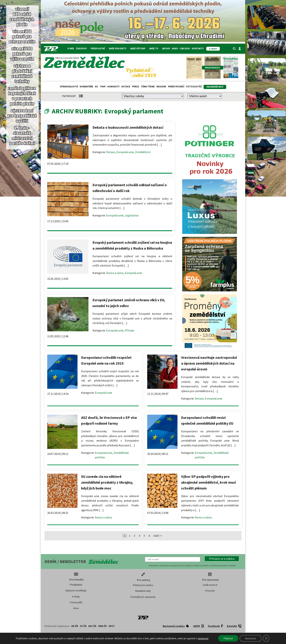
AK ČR (75, 626)
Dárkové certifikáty (76, 590)
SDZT (112, 626)
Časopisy (82, 49)
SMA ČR (102, 626)
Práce (136, 87)
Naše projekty (119, 49)
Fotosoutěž (194, 87)
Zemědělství (143, 152)
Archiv (166, 49)
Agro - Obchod (181, 49)
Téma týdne (148, 87)
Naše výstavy (139, 49)
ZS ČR (83, 626)
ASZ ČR (92, 626)
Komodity (113, 87)
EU (96, 87)
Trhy (103, 87)
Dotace (126, 87)
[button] (222, 559)
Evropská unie (125, 152)
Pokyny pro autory (143, 585)
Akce (76, 608)
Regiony (161, 87)
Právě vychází (176, 87)
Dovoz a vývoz (115, 273)
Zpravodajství (69, 87)
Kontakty (198, 49)
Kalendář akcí (215, 87)
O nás (71, 49)
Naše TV (155, 49)
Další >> (158, 536)
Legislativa (132, 215)
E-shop (76, 596)
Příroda (129, 330)
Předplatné (99, 49)
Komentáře (86, 87)
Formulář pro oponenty (143, 597)
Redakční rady (143, 591)
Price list (210, 591)
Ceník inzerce (210, 585)
